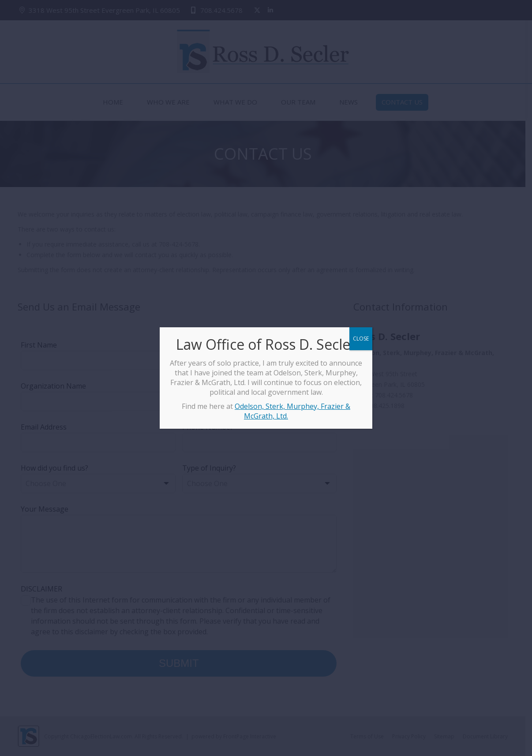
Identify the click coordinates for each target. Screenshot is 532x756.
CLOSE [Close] (361, 339)
